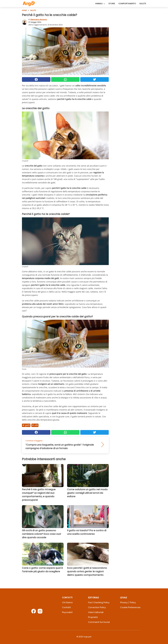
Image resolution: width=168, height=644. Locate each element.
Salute (143, 4)
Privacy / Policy (128, 602)
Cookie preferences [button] (130, 607)
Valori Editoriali (96, 612)
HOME (24, 10)
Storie (112, 4)
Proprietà (93, 617)
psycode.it (67, 612)
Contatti (66, 607)
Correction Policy (97, 607)
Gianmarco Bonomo (39, 20)
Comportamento (127, 4)
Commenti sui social (99, 622)
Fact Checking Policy (99, 602)
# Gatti (26, 425)
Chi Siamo (67, 602)
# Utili (35, 425)
